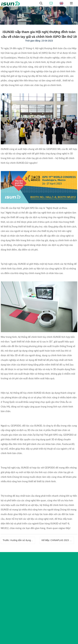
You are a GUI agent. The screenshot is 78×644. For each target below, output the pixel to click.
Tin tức (17, 20)
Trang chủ (6, 20)
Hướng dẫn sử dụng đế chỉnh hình (28, 540)
